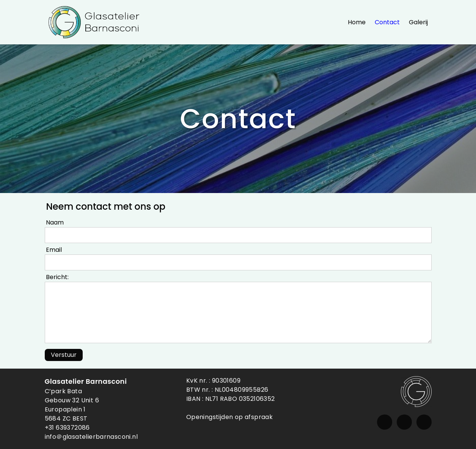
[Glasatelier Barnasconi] (94, 22)
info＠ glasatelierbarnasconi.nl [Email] (91, 437)
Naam (55, 222)
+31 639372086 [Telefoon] (67, 428)
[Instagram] (385, 422)
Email (54, 250)
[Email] (404, 422)
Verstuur (64, 355)
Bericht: (57, 277)
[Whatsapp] (424, 422)
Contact (387, 22)
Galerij (418, 22)
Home (357, 22)
